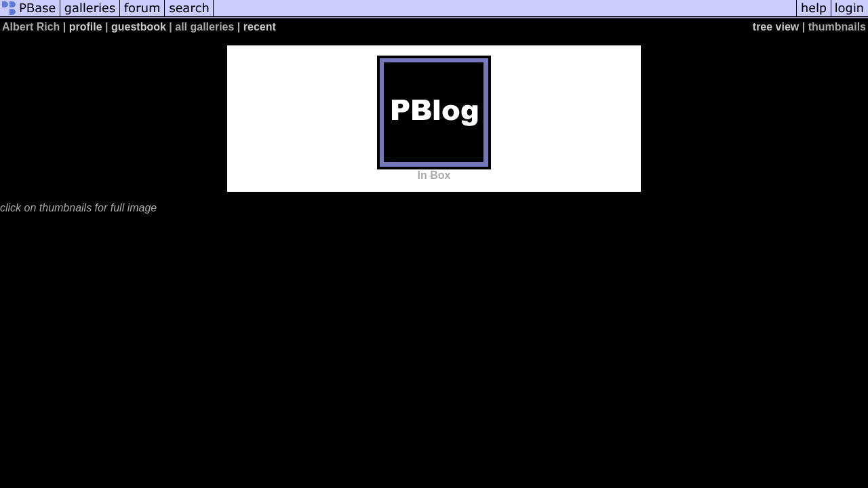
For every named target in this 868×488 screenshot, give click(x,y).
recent (260, 27)
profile (86, 27)
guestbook (139, 27)
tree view (776, 27)
